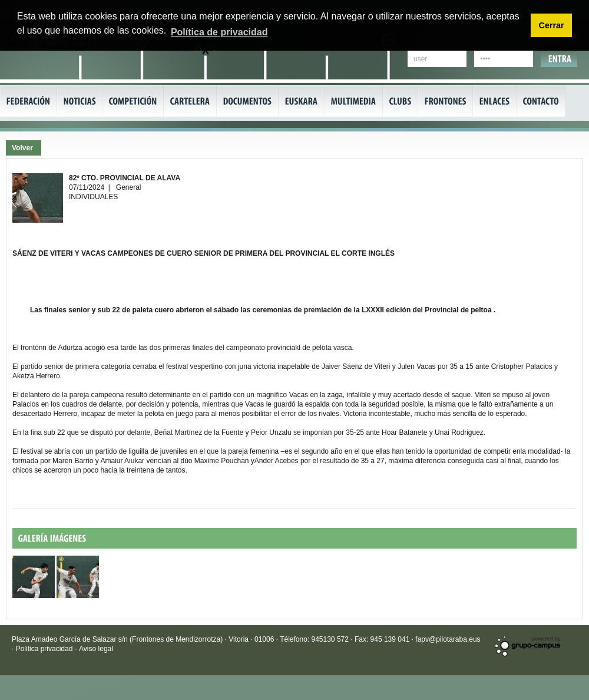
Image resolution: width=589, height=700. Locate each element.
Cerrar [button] (551, 25)
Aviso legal (96, 649)
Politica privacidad (45, 649)
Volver (22, 148)
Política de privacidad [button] (219, 32)
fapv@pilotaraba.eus (448, 639)
